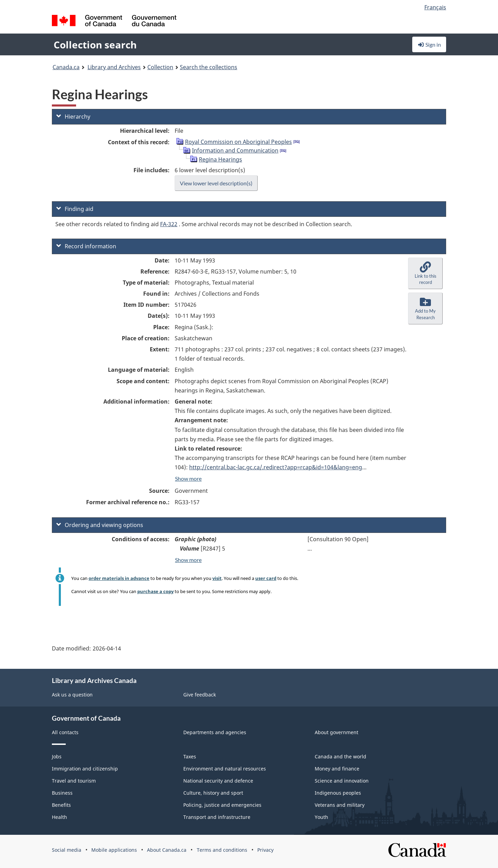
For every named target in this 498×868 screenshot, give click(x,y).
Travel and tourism (74, 781)
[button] (425, 274)
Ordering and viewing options (100, 525)
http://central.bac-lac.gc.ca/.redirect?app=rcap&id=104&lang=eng (276, 467)
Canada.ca (66, 67)
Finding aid (75, 209)
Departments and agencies (215, 732)
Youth (321, 817)
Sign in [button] (429, 44)
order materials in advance (119, 578)
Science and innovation (342, 781)
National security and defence (218, 781)
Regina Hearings (220, 159)
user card (266, 578)
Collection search (95, 45)
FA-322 (169, 224)
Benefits (61, 805)
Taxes (190, 756)
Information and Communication (235, 150)
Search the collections (209, 67)
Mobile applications (114, 850)
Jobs (57, 756)
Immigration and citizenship (85, 769)
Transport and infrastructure (217, 817)
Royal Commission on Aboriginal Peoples (238, 142)
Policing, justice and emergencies (222, 805)
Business (62, 793)
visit (217, 578)
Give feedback (200, 695)
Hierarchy (73, 117)
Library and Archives (114, 67)
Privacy (265, 850)
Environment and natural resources (225, 769)
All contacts (65, 732)
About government (336, 732)
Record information (86, 246)
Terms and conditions (222, 850)
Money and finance (337, 769)
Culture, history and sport (213, 793)
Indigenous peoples (338, 793)
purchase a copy (155, 591)
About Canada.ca (167, 850)
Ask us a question (72, 695)
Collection (160, 67)
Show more (188, 478)
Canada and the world (340, 756)
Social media (67, 850)
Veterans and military (340, 805)
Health (59, 817)
